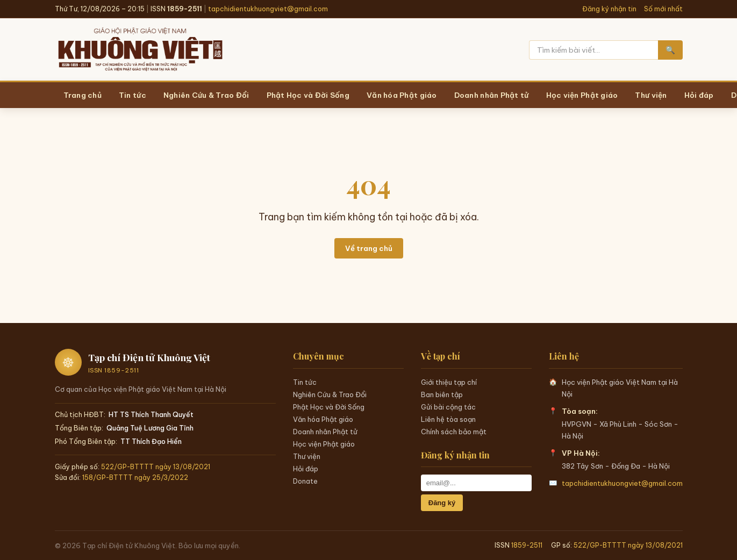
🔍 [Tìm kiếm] (670, 50)
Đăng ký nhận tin (609, 9)
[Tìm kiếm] (593, 50)
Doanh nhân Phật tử (325, 432)
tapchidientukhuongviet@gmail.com (268, 9)
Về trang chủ (369, 248)
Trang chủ (83, 95)
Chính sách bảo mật (454, 432)
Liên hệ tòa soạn (448, 419)
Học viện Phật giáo (324, 444)
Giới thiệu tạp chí (449, 382)
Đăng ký (442, 503)
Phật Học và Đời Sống (329, 407)
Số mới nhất (663, 9)
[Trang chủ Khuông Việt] (139, 50)
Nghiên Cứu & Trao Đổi (330, 394)
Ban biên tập (442, 394)
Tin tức (305, 382)
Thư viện (307, 456)
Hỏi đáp (306, 469)
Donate (305, 481)
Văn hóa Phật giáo (323, 419)
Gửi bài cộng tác (448, 407)
